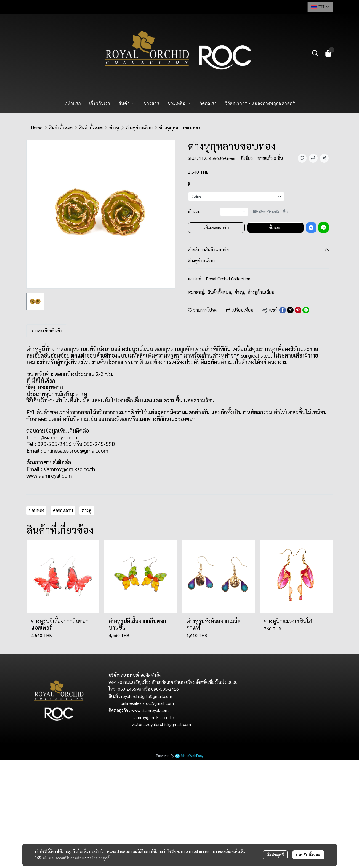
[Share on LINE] (306, 310)
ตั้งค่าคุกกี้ (275, 855)
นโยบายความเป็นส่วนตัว (62, 858)
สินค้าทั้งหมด (61, 127)
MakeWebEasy (192, 756)
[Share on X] (290, 310)
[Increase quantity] (244, 212)
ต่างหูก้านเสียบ (139, 127)
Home (37, 127)
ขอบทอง (36, 510)
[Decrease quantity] (224, 212)
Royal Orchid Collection (228, 279)
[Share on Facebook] (283, 310)
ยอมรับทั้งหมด (308, 855)
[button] (320, 7)
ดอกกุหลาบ (63, 510)
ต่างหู (114, 127)
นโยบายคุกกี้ (100, 858)
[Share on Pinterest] (298, 310)
